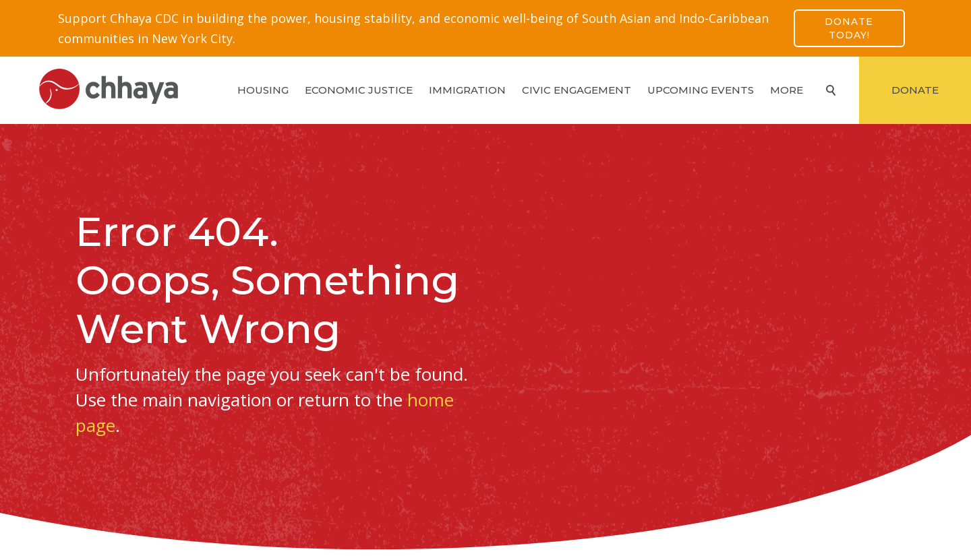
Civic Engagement (577, 90)
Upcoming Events (701, 90)
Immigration (467, 90)
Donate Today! (849, 28)
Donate (915, 90)
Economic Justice (359, 90)
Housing (263, 90)
